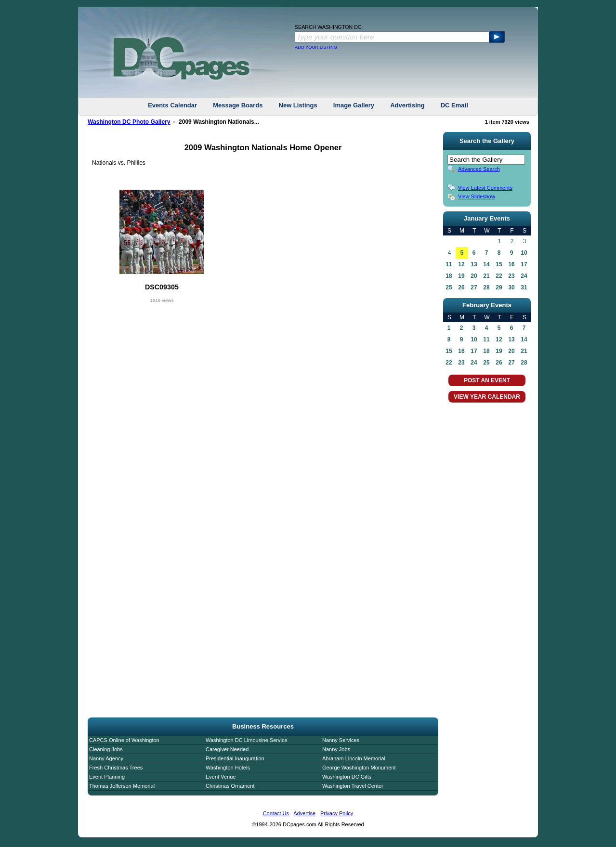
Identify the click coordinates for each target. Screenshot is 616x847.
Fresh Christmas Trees (116, 768)
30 (511, 287)
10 (524, 253)
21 (486, 276)
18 (449, 276)
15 (499, 264)
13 (474, 264)
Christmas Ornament (230, 786)
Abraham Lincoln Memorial (354, 758)
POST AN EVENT (487, 380)
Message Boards (238, 105)
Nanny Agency (106, 758)
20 (474, 276)
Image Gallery (354, 105)
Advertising (407, 105)
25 (449, 287)
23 (511, 276)
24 (524, 276)
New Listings (298, 105)
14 (486, 264)
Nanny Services (341, 740)
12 (461, 264)
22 (499, 276)
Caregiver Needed (227, 749)
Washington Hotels (228, 768)
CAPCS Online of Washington (124, 740)
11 (449, 264)
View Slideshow (477, 196)
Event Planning (107, 777)
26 (461, 287)
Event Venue (221, 777)
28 (486, 287)
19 (461, 276)
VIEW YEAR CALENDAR (487, 397)
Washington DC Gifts (347, 777)
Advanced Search (479, 169)
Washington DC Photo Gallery (129, 122)
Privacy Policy (337, 813)
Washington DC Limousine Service (247, 740)
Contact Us (276, 813)
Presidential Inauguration (235, 758)
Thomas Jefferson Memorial (122, 786)
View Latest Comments (485, 188)
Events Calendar (172, 105)
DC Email (454, 105)
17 (524, 264)
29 (499, 287)
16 (511, 264)
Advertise (304, 813)
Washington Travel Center (353, 786)
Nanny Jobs (336, 749)
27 (474, 287)
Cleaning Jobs (106, 749)
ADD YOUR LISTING (316, 47)
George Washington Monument (359, 768)
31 (524, 287)
